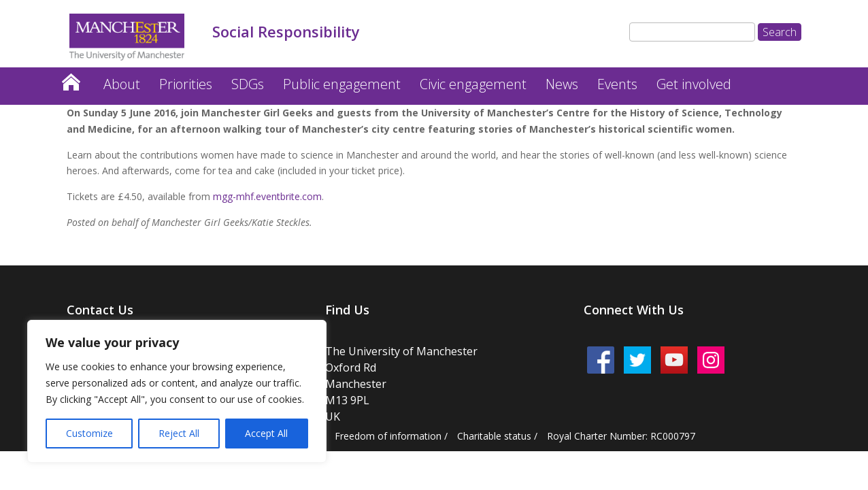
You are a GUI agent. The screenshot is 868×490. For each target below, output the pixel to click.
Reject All (179, 433)
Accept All (266, 433)
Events (617, 84)
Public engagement (342, 84)
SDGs (248, 84)
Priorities (186, 84)
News (562, 84)
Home (71, 79)
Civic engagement (473, 84)
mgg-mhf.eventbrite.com (267, 196)
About (122, 84)
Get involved (694, 84)
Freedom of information (388, 436)
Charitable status (494, 436)
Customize (89, 433)
